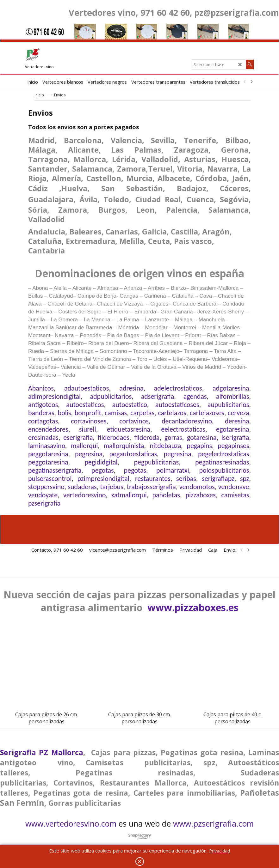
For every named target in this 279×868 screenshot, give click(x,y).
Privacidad (220, 851)
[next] (251, 82)
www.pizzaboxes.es (193, 607)
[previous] (245, 82)
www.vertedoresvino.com (71, 823)
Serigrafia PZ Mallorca (42, 752)
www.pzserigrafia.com (213, 823)
